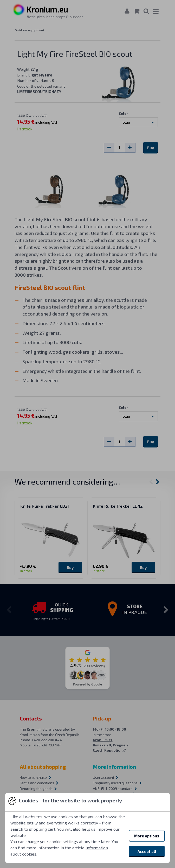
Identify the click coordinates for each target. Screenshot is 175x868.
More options (147, 836)
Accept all (147, 851)
